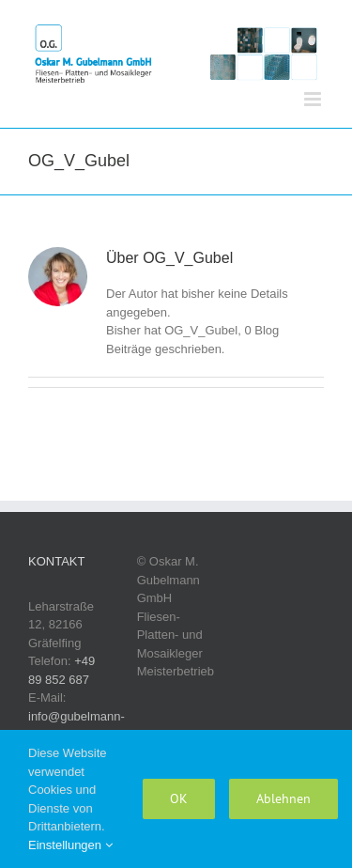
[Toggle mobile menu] (314, 99)
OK (179, 798)
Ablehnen (283, 798)
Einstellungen (70, 845)
